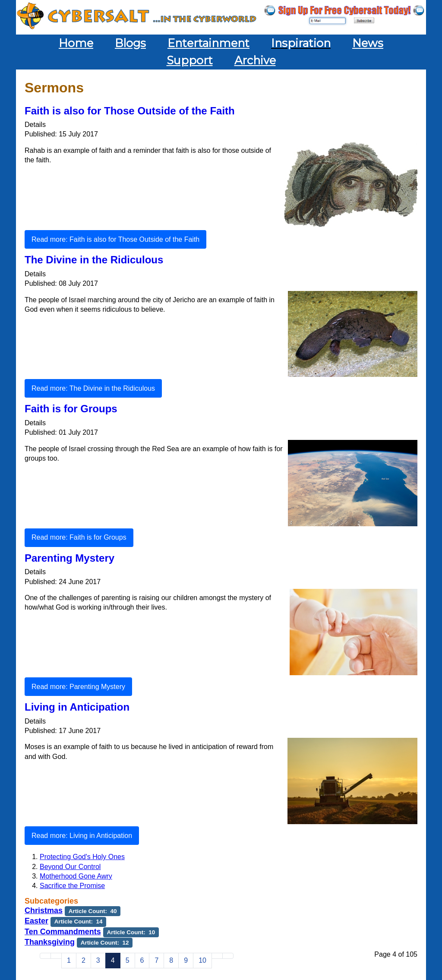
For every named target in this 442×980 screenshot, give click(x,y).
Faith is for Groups (71, 409)
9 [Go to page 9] (186, 960)
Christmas (44, 910)
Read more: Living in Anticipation (82, 836)
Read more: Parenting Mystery (78, 687)
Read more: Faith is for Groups (79, 537)
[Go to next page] (217, 956)
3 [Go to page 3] (98, 960)
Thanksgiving (50, 942)
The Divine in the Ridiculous (94, 260)
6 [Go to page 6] (142, 960)
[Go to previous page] (56, 956)
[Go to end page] (228, 956)
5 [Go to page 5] (128, 960)
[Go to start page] (45, 956)
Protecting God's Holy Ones (82, 857)
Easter (36, 921)
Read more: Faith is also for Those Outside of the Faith (115, 239)
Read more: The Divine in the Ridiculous (93, 388)
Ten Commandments (63, 932)
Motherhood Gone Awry (76, 876)
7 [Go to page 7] (156, 960)
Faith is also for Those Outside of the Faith (130, 111)
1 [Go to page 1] (69, 960)
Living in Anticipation (77, 707)
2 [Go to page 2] (84, 960)
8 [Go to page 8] (171, 960)
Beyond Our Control (70, 867)
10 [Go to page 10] (202, 960)
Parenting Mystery (69, 558)
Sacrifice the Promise (72, 886)
